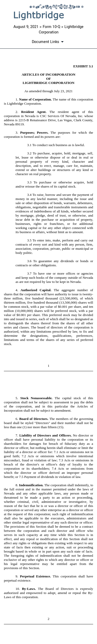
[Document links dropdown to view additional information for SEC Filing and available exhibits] (49, 42)
